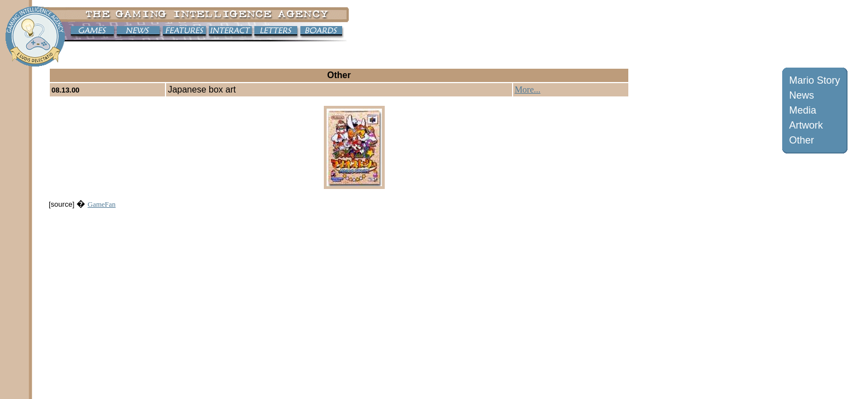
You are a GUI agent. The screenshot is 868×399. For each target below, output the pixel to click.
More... (528, 89)
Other (802, 140)
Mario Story (815, 80)
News (802, 95)
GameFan (102, 204)
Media (803, 110)
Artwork (806, 125)
